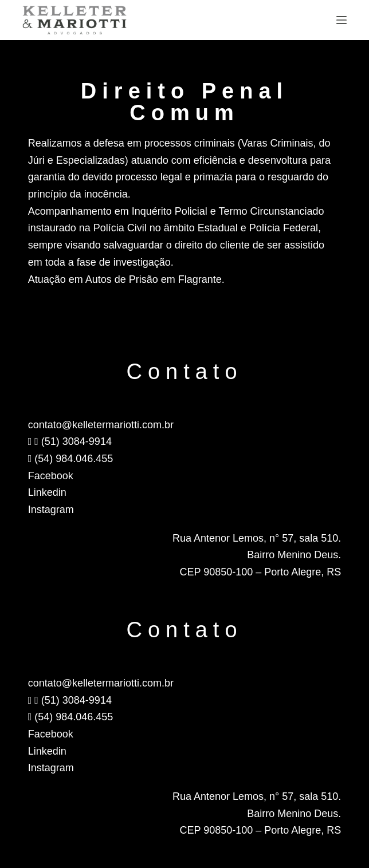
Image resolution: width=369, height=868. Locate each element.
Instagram (51, 510)
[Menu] (341, 20)
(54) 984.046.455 (71, 459)
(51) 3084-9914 (70, 441)
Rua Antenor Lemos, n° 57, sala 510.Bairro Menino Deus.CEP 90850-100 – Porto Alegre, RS (257, 555)
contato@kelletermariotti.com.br (101, 425)
